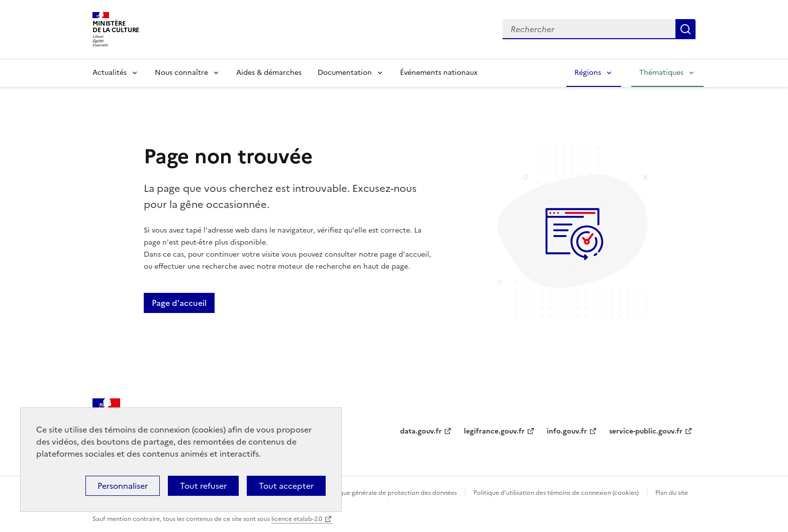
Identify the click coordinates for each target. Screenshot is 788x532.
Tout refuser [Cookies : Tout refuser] (203, 486)
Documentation (345, 73)
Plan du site (672, 493)
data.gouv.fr (421, 431)
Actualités (110, 73)
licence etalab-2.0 (297, 519)
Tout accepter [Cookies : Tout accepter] (286, 486)
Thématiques (661, 73)
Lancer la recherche (685, 29)
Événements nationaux (439, 73)
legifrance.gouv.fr (494, 431)
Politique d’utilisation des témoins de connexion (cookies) (556, 493)
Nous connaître (181, 73)
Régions (588, 73)
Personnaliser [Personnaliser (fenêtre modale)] (123, 486)
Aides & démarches (269, 73)
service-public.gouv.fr (646, 431)
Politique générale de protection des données (391, 493)
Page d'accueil (179, 303)
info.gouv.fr (567, 431)
